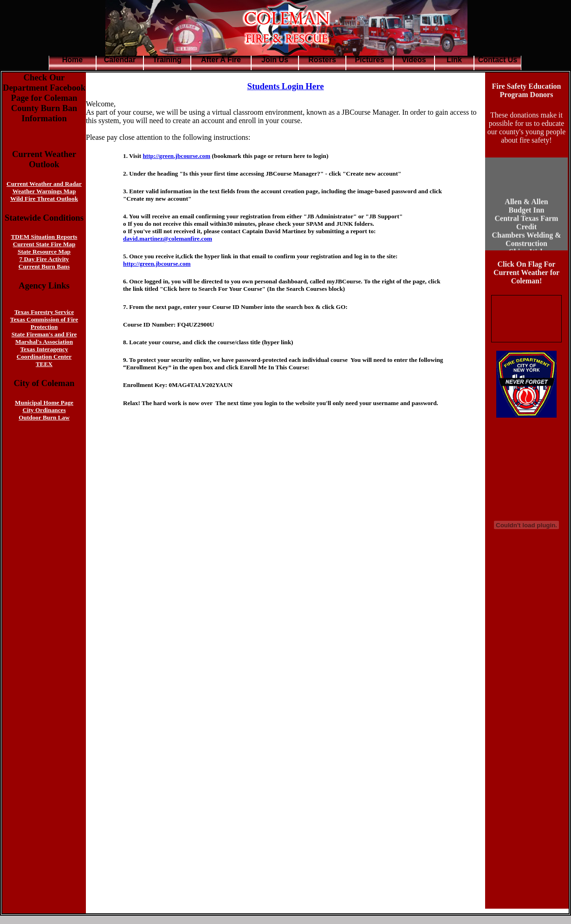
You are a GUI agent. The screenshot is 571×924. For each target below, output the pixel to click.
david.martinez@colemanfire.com (168, 239)
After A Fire (221, 60)
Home (72, 60)
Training (167, 60)
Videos (414, 60)
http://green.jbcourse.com (176, 156)
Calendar (120, 60)
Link (454, 60)
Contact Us (498, 60)
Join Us (275, 60)
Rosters (322, 60)
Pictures (369, 60)
